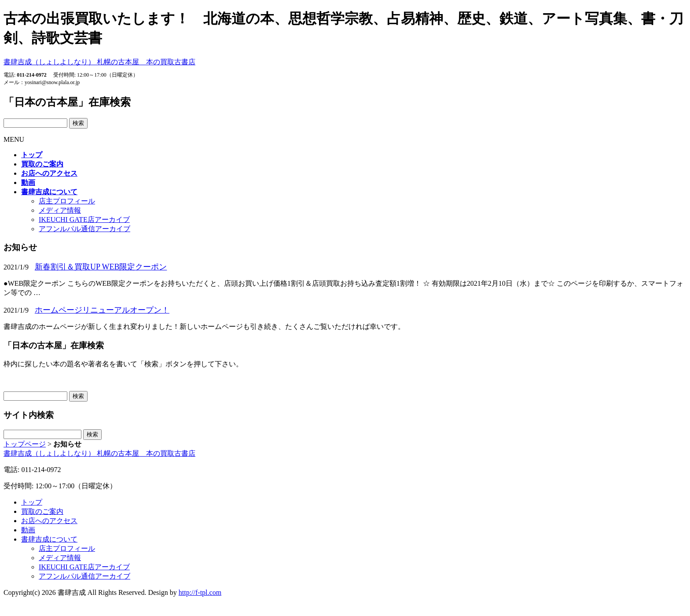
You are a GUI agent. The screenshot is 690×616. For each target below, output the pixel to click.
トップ (32, 502)
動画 (28, 530)
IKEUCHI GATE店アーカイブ (84, 219)
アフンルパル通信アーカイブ (84, 229)
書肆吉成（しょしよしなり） (99, 62)
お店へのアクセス (49, 521)
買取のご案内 (42, 511)
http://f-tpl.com (200, 592)
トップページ (25, 444)
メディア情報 (60, 210)
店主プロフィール (67, 201)
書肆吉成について (49, 539)
